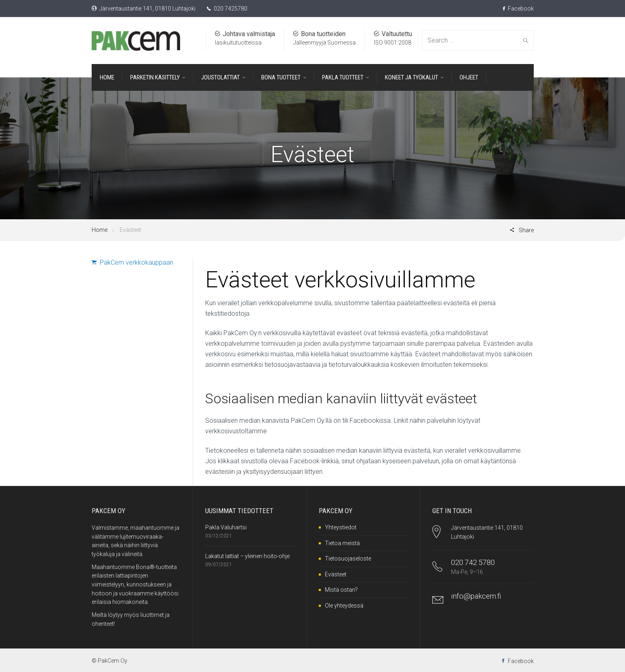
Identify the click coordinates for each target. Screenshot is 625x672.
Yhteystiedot (341, 527)
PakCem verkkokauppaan (132, 262)
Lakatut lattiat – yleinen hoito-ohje (247, 556)
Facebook (518, 9)
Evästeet (336, 574)
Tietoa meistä (342, 543)
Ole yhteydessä (344, 606)
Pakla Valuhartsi (226, 527)
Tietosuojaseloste (348, 559)
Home (100, 230)
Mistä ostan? (341, 590)
